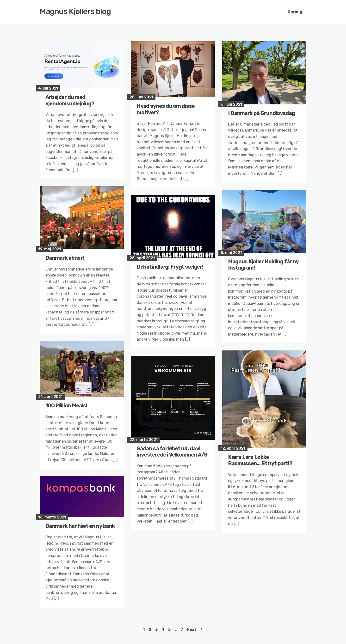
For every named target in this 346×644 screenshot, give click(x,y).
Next (192, 629)
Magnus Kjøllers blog (75, 11)
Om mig (295, 12)
